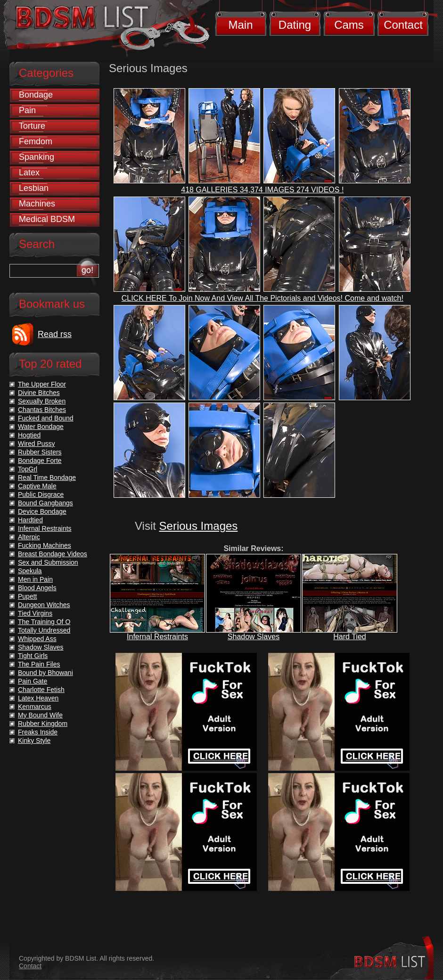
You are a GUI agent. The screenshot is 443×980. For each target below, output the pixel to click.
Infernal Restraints (157, 637)
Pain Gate (33, 681)
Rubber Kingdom (43, 724)
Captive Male (37, 486)
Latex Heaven (38, 698)
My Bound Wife (40, 715)
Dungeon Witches (44, 605)
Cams (349, 25)
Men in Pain (35, 579)
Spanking (37, 157)
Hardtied (30, 520)
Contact (403, 25)
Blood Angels (37, 588)
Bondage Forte (40, 461)
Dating (295, 25)
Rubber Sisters (40, 452)
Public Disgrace (41, 494)
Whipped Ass (37, 639)
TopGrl (28, 469)
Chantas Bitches (42, 410)
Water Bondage (41, 427)
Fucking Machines (45, 545)
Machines (37, 204)
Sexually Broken (42, 401)
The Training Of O (44, 622)
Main (240, 25)
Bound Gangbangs (45, 503)
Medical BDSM (47, 219)
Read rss (55, 334)
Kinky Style (34, 741)
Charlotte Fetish (41, 690)
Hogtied (29, 435)
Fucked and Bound (46, 418)
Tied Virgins (35, 613)
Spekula (30, 571)
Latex (29, 173)
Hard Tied (349, 637)
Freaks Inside (38, 732)
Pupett (27, 596)
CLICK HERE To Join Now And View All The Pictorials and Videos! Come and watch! (263, 298)
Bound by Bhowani (45, 673)
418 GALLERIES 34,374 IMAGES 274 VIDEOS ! (262, 190)
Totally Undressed (44, 630)
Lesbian (34, 188)
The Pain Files (39, 664)
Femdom (36, 141)
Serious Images (199, 526)
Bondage (36, 95)
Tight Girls (33, 656)
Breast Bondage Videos (53, 554)
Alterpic (29, 537)
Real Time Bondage (47, 478)
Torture (32, 126)
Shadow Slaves (254, 637)
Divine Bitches (39, 393)
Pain (27, 110)
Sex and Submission (48, 562)
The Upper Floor (42, 384)
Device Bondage (42, 511)
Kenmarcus (35, 707)
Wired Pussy (37, 444)
